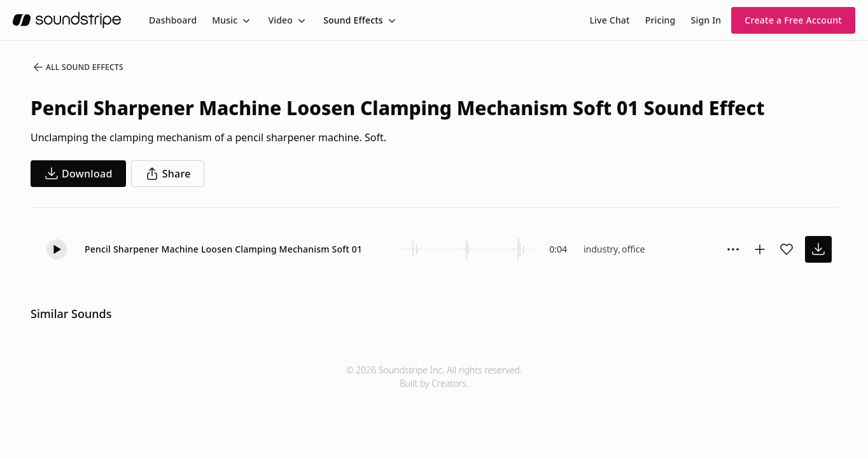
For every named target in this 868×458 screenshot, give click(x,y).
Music (225, 20)
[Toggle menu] (245, 20)
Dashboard (173, 20)
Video (280, 20)
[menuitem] (173, 20)
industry (601, 249)
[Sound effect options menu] (733, 249)
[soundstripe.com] (67, 20)
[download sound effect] (818, 249)
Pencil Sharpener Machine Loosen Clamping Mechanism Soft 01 (223, 249)
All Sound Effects (78, 67)
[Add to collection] (760, 249)
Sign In (706, 20)
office (633, 249)
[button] (57, 249)
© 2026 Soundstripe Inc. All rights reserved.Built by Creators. (434, 377)
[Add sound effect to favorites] (787, 249)
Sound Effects (353, 20)
